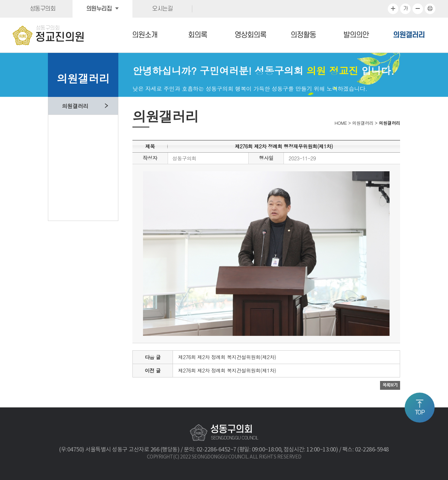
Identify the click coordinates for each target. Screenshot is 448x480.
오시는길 (162, 9)
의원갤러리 (409, 35)
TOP (420, 413)
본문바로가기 (0, 0)
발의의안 (356, 35)
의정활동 (303, 35)
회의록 (198, 35)
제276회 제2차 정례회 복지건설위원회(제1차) (227, 370)
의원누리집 (99, 9)
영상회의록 (250, 35)
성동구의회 (43, 9)
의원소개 (145, 35)
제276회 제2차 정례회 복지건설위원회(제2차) (227, 357)
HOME (341, 123)
